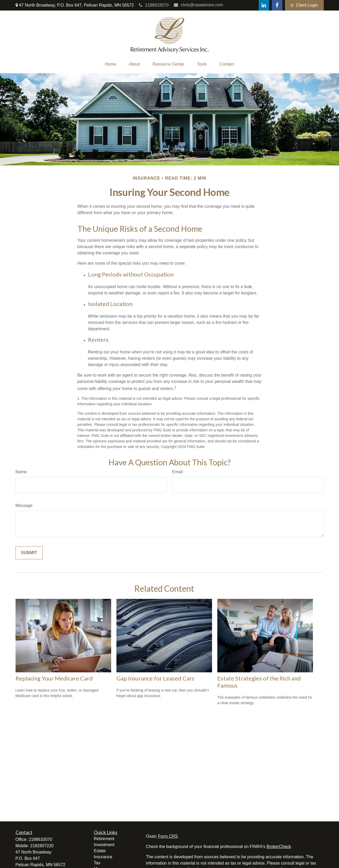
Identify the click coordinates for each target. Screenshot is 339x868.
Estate (100, 851)
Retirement (104, 839)
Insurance (103, 857)
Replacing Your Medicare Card (54, 678)
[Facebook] (277, 5)
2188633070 (154, 5)
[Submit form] (29, 553)
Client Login (304, 5)
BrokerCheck (279, 847)
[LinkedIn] (264, 5)
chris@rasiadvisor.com (198, 5)
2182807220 (42, 846)
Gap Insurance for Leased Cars (155, 678)
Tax (97, 863)
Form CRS (168, 836)
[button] (111, 64)
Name (21, 472)
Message (24, 505)
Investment (104, 845)
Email (178, 472)
